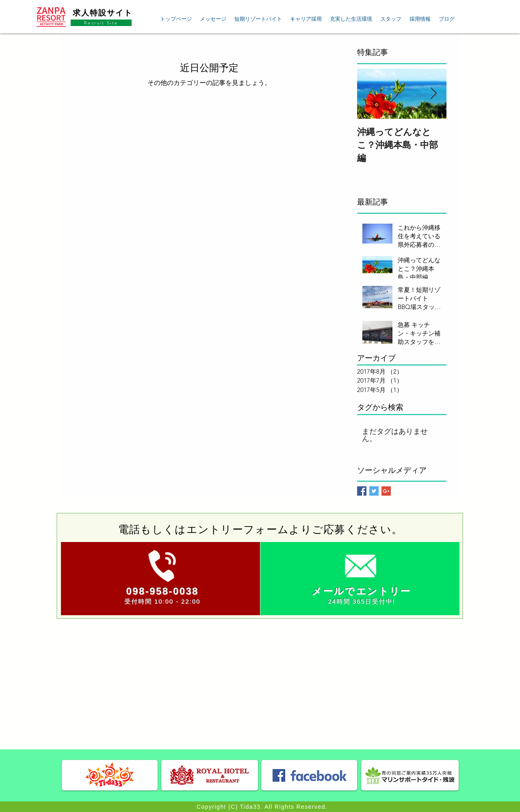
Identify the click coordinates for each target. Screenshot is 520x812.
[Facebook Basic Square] (362, 491)
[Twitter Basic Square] (374, 491)
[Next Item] (433, 94)
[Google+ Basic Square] (386, 491)
